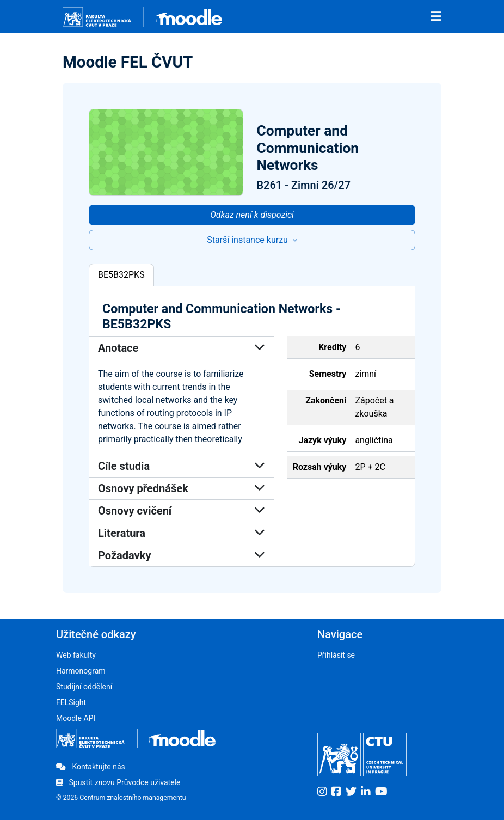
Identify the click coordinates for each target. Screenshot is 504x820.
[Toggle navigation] (436, 17)
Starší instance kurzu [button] (248, 240)
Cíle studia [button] (182, 466)
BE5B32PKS (121, 275)
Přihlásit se (336, 655)
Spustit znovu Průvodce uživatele (118, 782)
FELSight (71, 702)
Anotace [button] (182, 348)
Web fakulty (76, 655)
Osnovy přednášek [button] (182, 488)
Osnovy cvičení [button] (182, 511)
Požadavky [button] (182, 555)
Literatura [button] (182, 533)
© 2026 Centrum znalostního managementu (121, 798)
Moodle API (76, 718)
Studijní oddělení (84, 687)
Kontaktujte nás (91, 767)
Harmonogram (81, 671)
